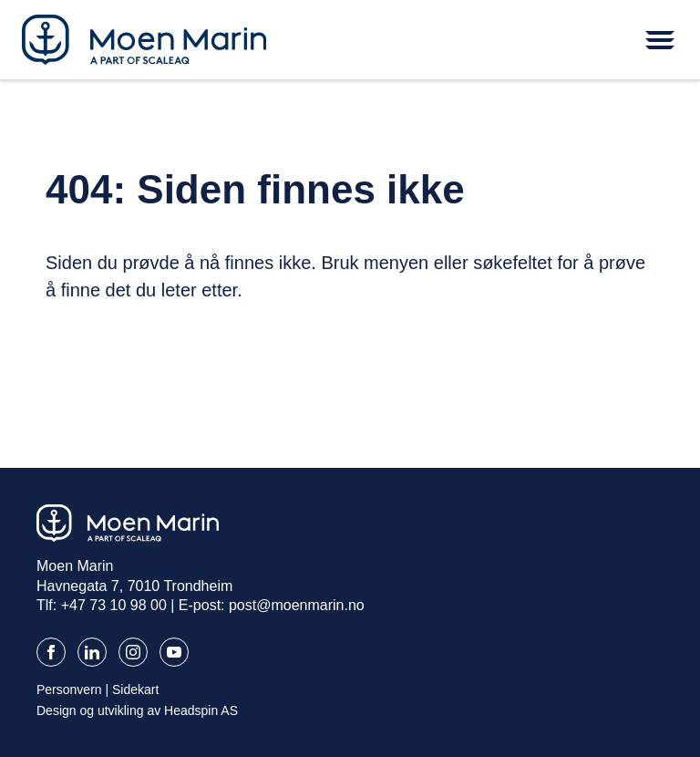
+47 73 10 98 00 (114, 605)
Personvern (69, 690)
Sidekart (135, 690)
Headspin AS (201, 710)
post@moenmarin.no (297, 605)
